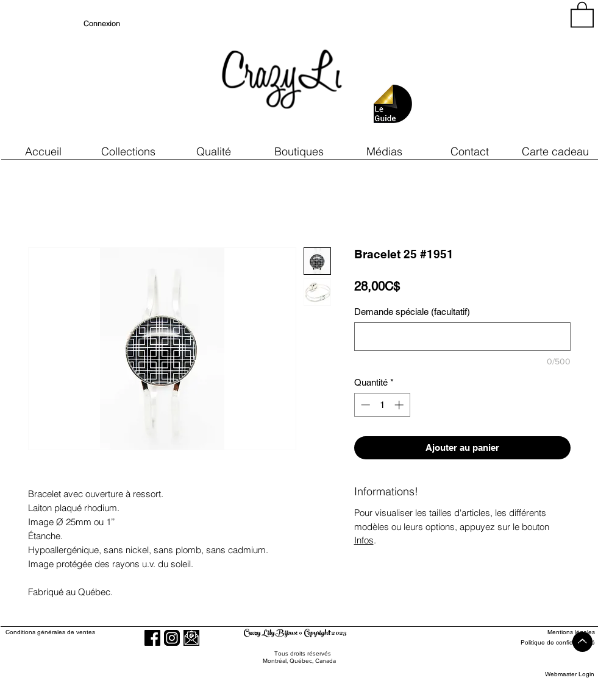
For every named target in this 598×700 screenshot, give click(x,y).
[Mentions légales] (550, 632)
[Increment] (400, 405)
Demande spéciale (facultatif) (412, 312)
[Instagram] (172, 638)
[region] (485, 73)
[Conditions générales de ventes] (85, 632)
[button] (214, 151)
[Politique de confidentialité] (550, 642)
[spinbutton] (382, 405)
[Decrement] (364, 405)
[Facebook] (152, 638)
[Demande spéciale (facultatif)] (462, 337)
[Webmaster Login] (570, 674)
